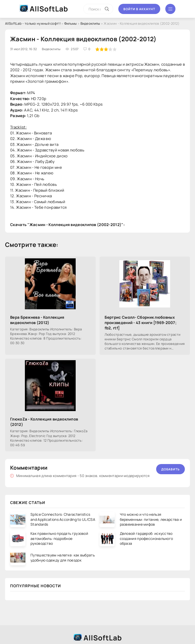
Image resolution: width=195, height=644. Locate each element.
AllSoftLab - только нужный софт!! (33, 23)
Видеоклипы (90, 23)
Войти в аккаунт (139, 9)
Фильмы (71, 23)
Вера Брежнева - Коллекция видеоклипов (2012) (37, 320)
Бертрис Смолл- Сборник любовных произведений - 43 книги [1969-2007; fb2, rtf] (141, 323)
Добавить (170, 469)
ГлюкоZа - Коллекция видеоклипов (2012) (44, 422)
